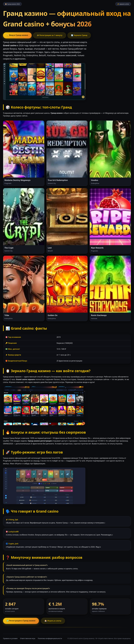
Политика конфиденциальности (50, 638)
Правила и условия (10, 638)
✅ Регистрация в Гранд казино (21, 621)
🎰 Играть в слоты (53, 621)
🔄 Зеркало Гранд (79, 35)
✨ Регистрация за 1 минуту (50, 35)
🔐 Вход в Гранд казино (17, 35)
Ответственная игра (28, 638)
